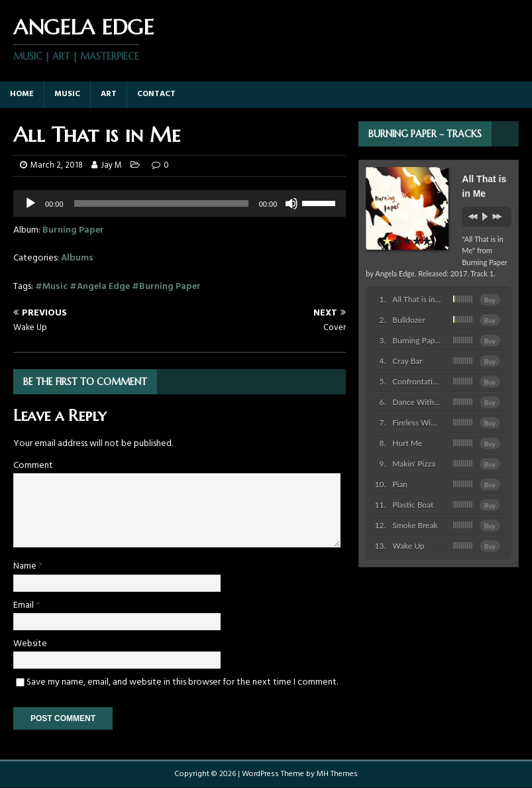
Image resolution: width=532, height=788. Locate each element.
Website (30, 644)
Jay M (111, 165)
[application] (180, 203)
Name (26, 566)
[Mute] (292, 203)
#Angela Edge (100, 287)
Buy (490, 300)
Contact (156, 94)
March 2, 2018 (57, 165)
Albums (77, 258)
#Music (51, 287)
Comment (33, 466)
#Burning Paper (166, 287)
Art (109, 94)
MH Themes (337, 774)
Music (67, 94)
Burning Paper (73, 230)
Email (25, 605)
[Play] (30, 203)
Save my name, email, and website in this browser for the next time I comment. (182, 682)
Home (22, 94)
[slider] (321, 202)
